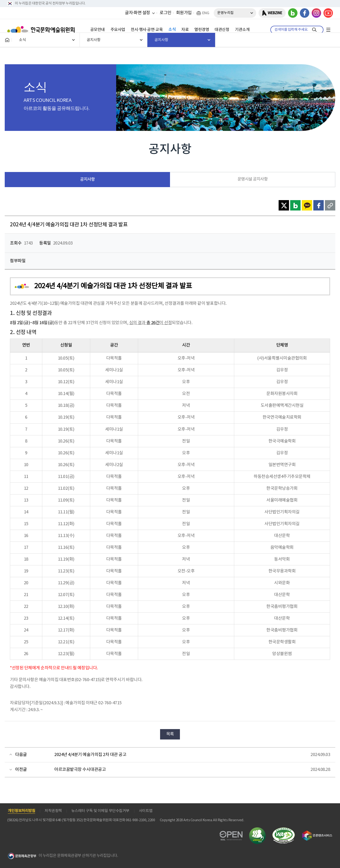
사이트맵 (146, 811)
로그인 (166, 13)
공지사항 (87, 179)
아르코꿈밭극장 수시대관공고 (80, 770)
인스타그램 (316, 13)
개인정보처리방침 (21, 811)
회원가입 (184, 13)
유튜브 (328, 13)
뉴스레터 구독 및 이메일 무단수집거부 (100, 811)
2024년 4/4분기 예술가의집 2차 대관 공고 (90, 755)
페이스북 (305, 13)
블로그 (293, 13)
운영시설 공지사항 (253, 179)
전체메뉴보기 (328, 30)
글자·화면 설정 (138, 13)
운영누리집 (225, 13)
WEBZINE (275, 13)
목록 (170, 734)
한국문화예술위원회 (42, 30)
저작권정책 (53, 811)
